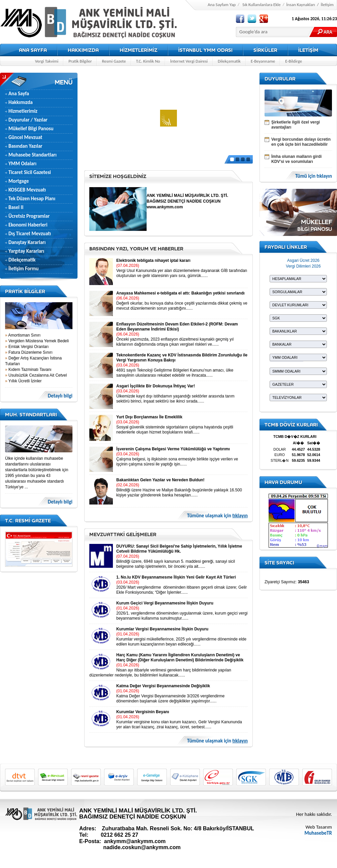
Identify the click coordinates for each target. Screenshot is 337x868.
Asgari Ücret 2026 (303, 261)
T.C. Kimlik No (148, 61)
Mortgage (19, 181)
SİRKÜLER (265, 50)
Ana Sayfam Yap (222, 5)
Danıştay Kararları (27, 242)
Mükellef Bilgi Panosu (31, 129)
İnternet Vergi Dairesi (189, 61)
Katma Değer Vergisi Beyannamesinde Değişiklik (163, 686)
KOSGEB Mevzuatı (27, 190)
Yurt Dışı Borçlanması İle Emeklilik (149, 417)
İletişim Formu (24, 269)
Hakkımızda (21, 102)
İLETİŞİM (308, 50)
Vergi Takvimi (47, 61)
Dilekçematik (229, 61)
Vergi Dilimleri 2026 (303, 266)
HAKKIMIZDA (83, 50)
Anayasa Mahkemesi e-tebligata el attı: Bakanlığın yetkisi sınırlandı (180, 293)
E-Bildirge (294, 61)
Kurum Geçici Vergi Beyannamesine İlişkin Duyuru (165, 603)
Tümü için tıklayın (314, 176)
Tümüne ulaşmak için (217, 516)
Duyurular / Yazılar (28, 120)
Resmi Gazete (114, 61)
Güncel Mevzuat (25, 137)
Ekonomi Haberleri (28, 225)
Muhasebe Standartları (33, 155)
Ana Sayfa (19, 94)
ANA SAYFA (33, 50)
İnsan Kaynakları (301, 5)
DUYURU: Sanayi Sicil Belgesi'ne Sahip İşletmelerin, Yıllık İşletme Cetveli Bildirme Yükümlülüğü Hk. (179, 549)
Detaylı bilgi (60, 396)
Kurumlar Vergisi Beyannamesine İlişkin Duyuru (162, 629)
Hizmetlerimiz (23, 111)
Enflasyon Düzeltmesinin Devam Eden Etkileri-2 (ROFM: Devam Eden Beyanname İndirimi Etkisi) (177, 327)
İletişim (327, 5)
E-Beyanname (263, 61)
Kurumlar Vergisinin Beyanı (143, 712)
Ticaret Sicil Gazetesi (30, 172)
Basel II (16, 207)
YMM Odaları (22, 164)
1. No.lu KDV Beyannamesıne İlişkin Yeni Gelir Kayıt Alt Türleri (176, 577)
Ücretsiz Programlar (29, 216)
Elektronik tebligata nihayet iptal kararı (153, 261)
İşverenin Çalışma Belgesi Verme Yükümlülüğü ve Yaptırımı (173, 449)
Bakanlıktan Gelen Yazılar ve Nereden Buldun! (160, 480)
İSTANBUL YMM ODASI (205, 50)
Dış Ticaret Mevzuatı (30, 234)
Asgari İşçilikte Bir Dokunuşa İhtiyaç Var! (156, 386)
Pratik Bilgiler (80, 61)
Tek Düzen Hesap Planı (32, 199)
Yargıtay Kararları (26, 251)
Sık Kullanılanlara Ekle (262, 5)
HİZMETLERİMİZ (139, 50)
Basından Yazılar (25, 146)
